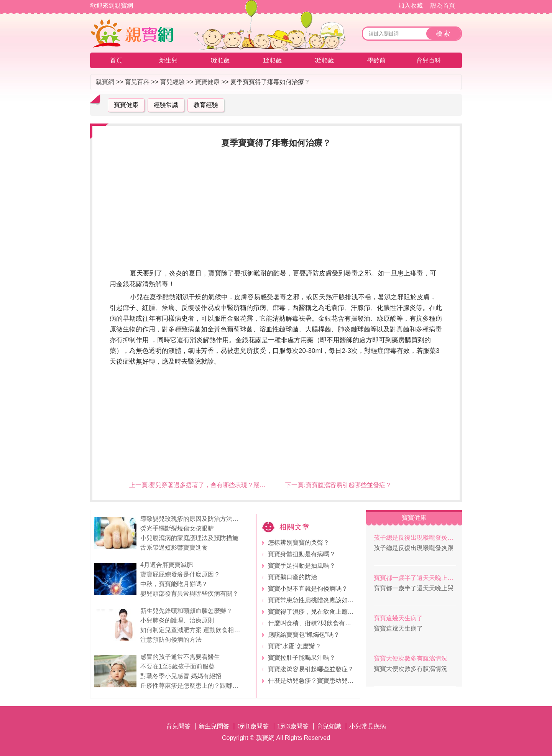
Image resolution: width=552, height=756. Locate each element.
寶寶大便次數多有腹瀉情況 (411, 658)
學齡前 (376, 60)
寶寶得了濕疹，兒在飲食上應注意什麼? (322, 612)
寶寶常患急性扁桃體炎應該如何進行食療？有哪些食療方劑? (349, 600)
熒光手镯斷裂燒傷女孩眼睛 (177, 528)
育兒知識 (329, 726)
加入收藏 (411, 6)
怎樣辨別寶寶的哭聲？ (299, 543)
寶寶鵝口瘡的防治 (292, 577)
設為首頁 (443, 6)
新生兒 (168, 60)
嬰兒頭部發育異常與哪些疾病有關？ (189, 594)
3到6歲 (324, 60)
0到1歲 (220, 60)
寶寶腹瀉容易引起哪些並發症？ (348, 485)
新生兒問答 (214, 726)
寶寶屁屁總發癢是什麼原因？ (180, 574)
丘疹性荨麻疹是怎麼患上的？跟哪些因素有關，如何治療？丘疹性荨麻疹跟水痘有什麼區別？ (192, 686)
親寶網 (105, 82)
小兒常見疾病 (368, 726)
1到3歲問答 (293, 726)
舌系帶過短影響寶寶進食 (174, 548)
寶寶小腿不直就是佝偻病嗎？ (308, 589)
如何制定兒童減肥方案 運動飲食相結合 (192, 630)
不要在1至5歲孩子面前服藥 (177, 666)
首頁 (116, 60)
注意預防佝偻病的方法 (171, 640)
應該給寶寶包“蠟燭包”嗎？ (304, 635)
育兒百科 (429, 60)
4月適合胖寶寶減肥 (167, 565)
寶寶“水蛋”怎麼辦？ (295, 646)
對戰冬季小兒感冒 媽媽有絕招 (181, 676)
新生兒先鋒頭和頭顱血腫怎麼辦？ (186, 611)
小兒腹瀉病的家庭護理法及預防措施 (189, 538)
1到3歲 (272, 60)
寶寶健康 (207, 82)
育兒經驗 (172, 82)
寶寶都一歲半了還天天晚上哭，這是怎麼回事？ (415, 578)
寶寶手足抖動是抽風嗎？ (302, 566)
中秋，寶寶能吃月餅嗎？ (174, 584)
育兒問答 (178, 726)
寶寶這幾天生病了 (398, 618)
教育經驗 (206, 105)
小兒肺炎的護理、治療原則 (177, 620)
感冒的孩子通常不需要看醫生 (180, 657)
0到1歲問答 (253, 726)
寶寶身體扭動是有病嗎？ (302, 554)
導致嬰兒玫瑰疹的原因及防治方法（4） (192, 519)
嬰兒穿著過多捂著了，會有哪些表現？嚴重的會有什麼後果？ (232, 485)
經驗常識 (166, 105)
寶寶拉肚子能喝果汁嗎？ (302, 658)
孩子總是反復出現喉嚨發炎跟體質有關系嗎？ (415, 538)
